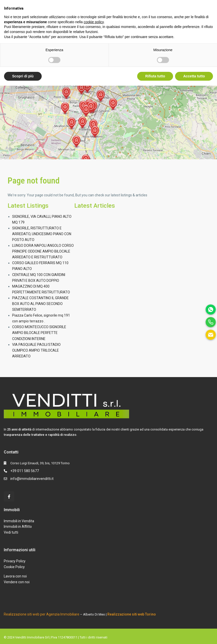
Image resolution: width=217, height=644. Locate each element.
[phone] (211, 322)
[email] (211, 335)
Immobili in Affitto (18, 527)
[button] (87, 87)
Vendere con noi (17, 582)
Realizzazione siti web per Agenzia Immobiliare (42, 614)
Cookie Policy (14, 567)
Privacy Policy (15, 561)
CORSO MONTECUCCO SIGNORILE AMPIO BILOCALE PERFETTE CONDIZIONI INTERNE (39, 333)
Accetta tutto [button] (194, 76)
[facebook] (9, 496)
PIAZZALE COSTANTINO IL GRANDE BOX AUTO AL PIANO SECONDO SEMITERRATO (40, 304)
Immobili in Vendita (19, 521)
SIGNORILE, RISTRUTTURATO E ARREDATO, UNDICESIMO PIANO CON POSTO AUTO (42, 234)
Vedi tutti (11, 532)
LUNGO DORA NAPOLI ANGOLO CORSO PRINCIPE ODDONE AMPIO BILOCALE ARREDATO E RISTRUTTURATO (43, 251)
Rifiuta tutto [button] (155, 76)
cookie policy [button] (94, 22)
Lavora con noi (15, 576)
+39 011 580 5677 (25, 471)
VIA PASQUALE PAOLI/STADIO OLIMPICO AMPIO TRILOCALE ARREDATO (36, 350)
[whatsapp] (211, 310)
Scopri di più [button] (23, 76)
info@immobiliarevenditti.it (32, 479)
